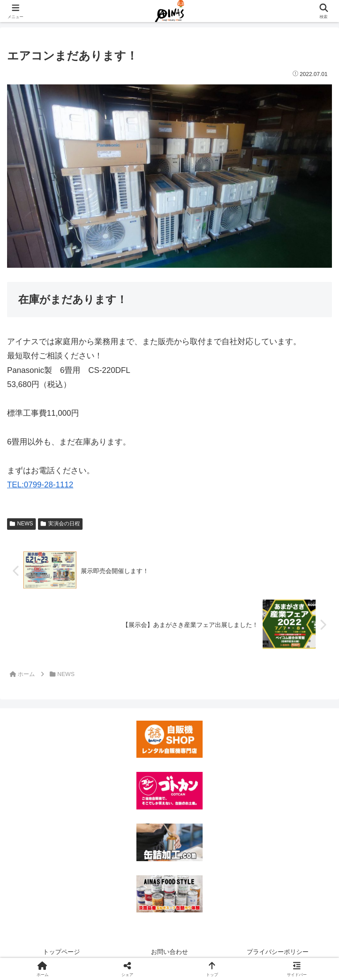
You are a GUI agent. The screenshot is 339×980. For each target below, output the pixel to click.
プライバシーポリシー (278, 952)
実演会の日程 (60, 524)
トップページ (61, 952)
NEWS (21, 524)
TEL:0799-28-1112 (40, 485)
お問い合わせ (169, 952)
